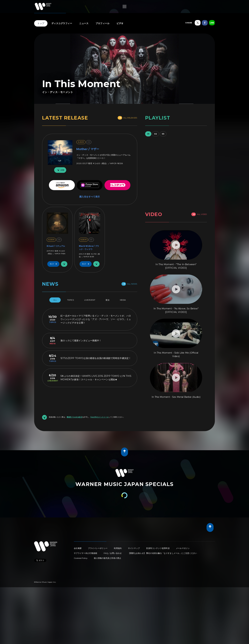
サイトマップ (134, 548)
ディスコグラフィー (62, 23)
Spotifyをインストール (99, 417)
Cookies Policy (81, 558)
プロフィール (103, 23)
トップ (41, 23)
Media (123, 300)
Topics (71, 300)
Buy (54, 264)
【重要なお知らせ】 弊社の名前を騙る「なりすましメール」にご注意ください (163, 553)
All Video (199, 214)
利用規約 (118, 548)
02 (156, 134)
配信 (108, 300)
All (55, 300)
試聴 (60, 170)
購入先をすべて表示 (90, 197)
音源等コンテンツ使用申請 (158, 548)
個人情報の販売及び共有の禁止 (108, 558)
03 (163, 134)
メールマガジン (183, 548)
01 (148, 134)
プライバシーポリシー (98, 548)
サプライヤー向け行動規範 (86, 553)
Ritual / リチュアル (56, 246)
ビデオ (120, 23)
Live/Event (90, 300)
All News (129, 284)
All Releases (127, 118)
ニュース (84, 23)
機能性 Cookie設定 (74, 417)
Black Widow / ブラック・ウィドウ (89, 248)
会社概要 (78, 548)
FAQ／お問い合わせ (113, 553)
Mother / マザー (88, 149)
